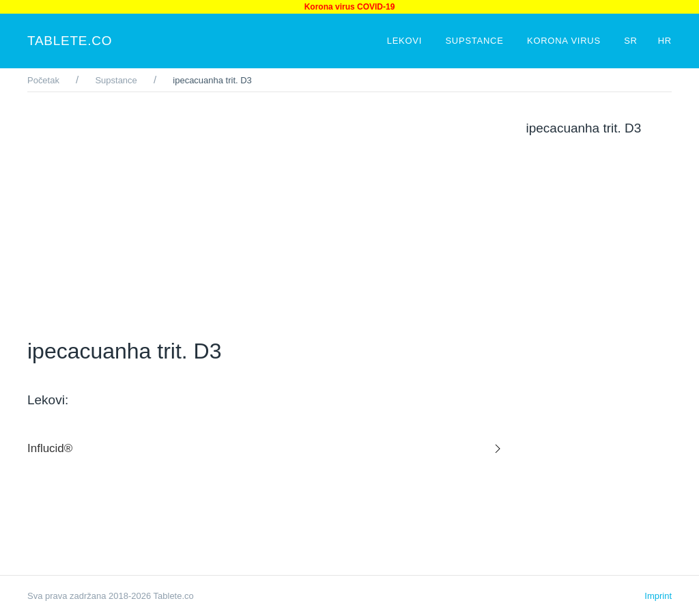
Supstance (476, 41)
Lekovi (406, 41)
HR (665, 41)
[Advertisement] (267, 215)
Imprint (658, 596)
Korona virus (565, 41)
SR (631, 41)
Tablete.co (70, 41)
